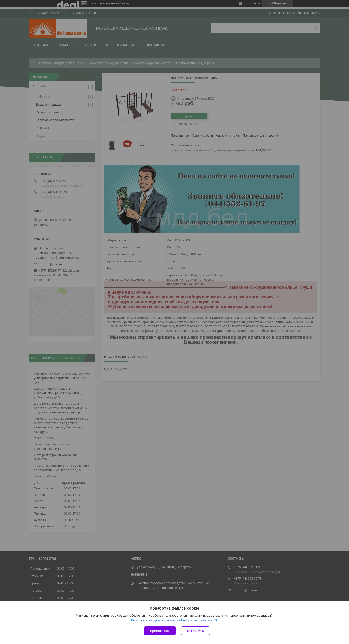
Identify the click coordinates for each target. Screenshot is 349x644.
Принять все (160, 631)
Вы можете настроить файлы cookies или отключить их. (173, 620)
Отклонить (195, 631)
